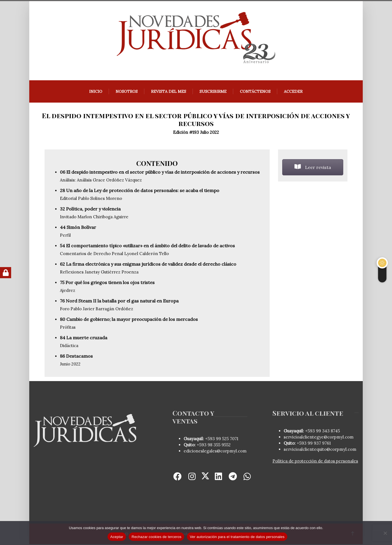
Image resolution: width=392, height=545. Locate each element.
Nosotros (127, 92)
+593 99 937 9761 (313, 444)
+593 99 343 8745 (322, 432)
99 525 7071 (227, 439)
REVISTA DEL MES (169, 92)
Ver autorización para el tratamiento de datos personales (237, 537)
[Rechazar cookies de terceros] (385, 533)
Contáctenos (255, 92)
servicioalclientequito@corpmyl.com (320, 450)
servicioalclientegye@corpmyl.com (319, 438)
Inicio (96, 92)
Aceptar (117, 537)
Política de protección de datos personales (316, 462)
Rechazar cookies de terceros (156, 537)
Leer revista (313, 168)
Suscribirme (213, 92)
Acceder (294, 92)
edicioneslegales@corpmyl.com (215, 452)
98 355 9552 (219, 446)
